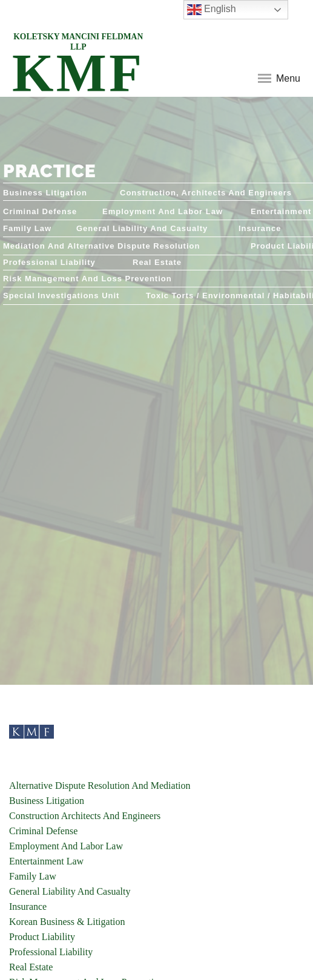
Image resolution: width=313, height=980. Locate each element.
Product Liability (42, 937)
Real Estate (31, 967)
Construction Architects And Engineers (85, 816)
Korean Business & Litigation (67, 922)
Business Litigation (47, 801)
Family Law (33, 876)
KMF (78, 65)
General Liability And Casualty (70, 891)
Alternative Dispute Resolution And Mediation (100, 786)
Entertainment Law (46, 861)
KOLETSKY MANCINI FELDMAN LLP (78, 42)
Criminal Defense (43, 831)
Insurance (28, 906)
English (212, 10)
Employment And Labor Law (66, 846)
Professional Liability (51, 952)
